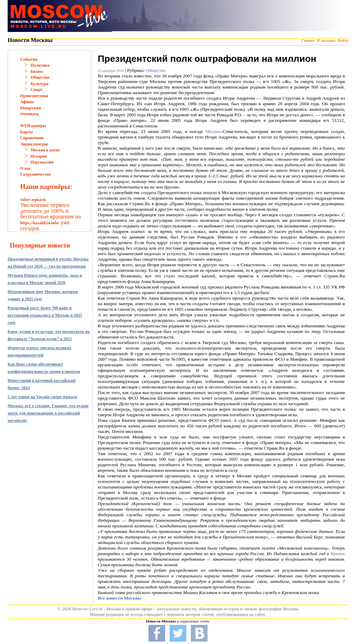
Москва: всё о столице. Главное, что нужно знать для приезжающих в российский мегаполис (48, 413)
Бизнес (37, 72)
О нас (26, 168)
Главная (308, 40)
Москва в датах (45, 150)
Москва (213, 131)
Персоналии (42, 162)
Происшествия (34, 96)
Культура (39, 84)
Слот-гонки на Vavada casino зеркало (43, 397)
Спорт (37, 90)
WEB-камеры (33, 126)
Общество (40, 77)
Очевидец (29, 114)
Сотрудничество (35, 174)
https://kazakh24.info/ (40, 223)
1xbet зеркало (33, 200)
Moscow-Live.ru (87, 609)
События (29, 59)
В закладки (326, 40)
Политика (40, 65)
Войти (343, 40)
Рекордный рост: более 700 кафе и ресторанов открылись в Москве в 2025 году (45, 315)
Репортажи (31, 108)
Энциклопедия (34, 144)
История (39, 156)
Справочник (32, 138)
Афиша (27, 102)
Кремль (338, 554)
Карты (26, 132)
